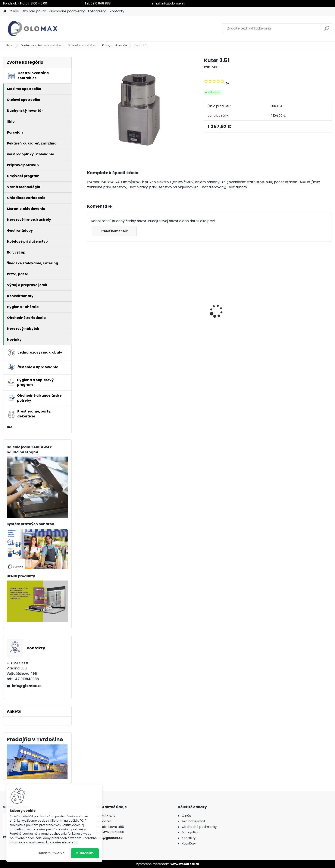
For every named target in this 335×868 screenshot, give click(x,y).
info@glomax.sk (27, 686)
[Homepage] (5, 11)
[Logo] (33, 28)
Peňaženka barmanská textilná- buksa (171, 310)
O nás (14, 11)
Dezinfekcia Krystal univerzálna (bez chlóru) (116, 310)
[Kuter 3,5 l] (139, 108)
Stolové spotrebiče (81, 45)
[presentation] (89, 304)
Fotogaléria (97, 11)
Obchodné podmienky (67, 11)
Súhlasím (85, 853)
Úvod (10, 45)
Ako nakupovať (34, 11)
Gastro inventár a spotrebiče (41, 45)
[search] (327, 30)
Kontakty (117, 11)
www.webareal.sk (185, 864)
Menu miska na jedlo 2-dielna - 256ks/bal (302, 317)
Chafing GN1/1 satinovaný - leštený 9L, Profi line (237, 319)
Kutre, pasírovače (115, 45)
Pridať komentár (114, 231)
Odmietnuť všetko (51, 853)
